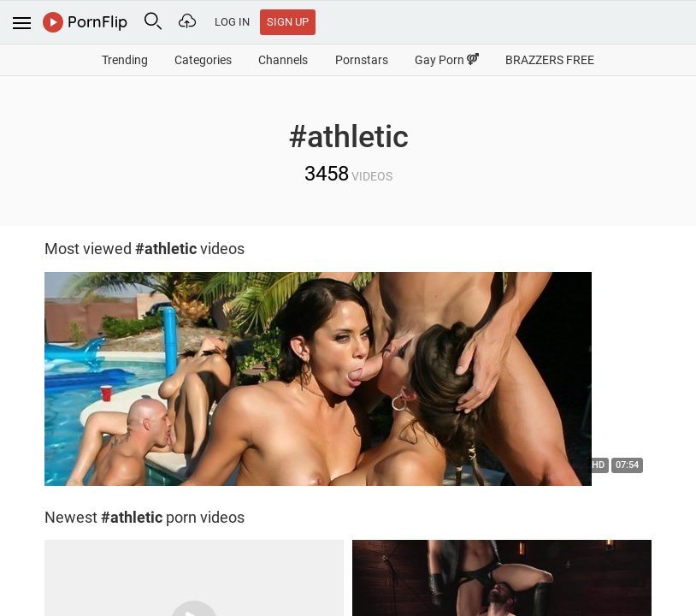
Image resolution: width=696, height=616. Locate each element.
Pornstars (362, 60)
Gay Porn (447, 60)
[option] (348, 383)
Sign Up (288, 22)
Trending (125, 60)
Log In (232, 22)
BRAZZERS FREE (550, 60)
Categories (203, 60)
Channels (283, 60)
